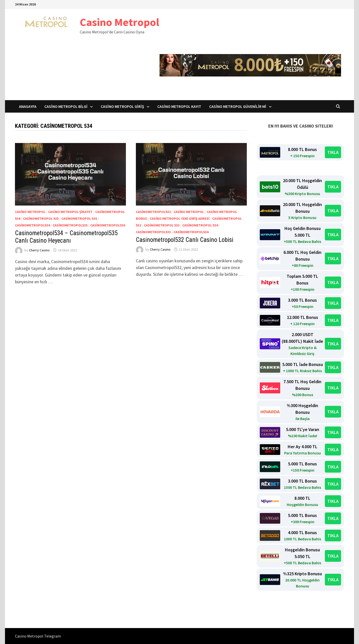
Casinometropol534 (32, 225)
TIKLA (333, 152)
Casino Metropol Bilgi (66, 106)
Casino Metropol (120, 22)
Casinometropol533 (153, 232)
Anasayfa (28, 106)
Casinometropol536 (108, 225)
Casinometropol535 (70, 225)
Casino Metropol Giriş (122, 106)
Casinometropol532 (153, 212)
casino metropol (30, 212)
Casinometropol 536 (79, 218)
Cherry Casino (39, 250)
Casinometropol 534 (200, 225)
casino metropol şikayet (70, 212)
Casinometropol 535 (41, 218)
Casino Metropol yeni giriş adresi (180, 218)
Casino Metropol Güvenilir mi (238, 106)
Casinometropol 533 (162, 225)
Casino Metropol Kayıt (179, 106)
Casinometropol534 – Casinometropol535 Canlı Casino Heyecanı (66, 237)
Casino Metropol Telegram (38, 636)
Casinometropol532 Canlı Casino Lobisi (185, 240)
